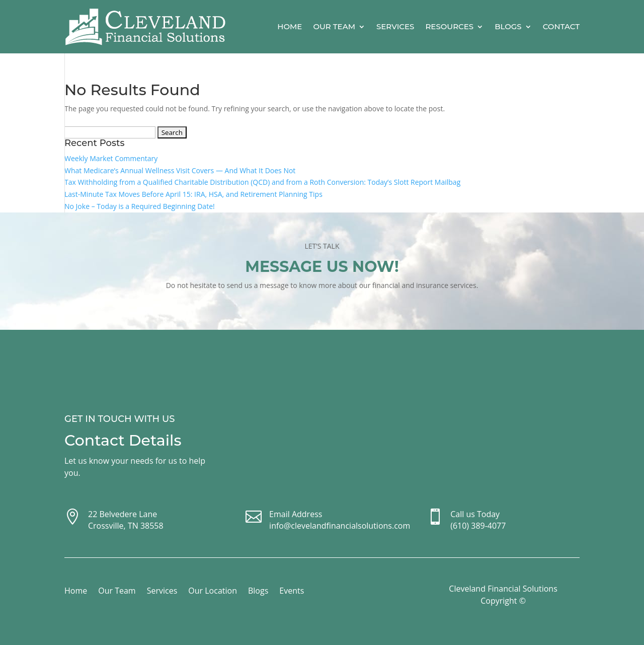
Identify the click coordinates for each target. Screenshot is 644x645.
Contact (561, 26)
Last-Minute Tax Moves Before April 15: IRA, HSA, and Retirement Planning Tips (193, 194)
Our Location (213, 592)
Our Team (334, 26)
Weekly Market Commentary (111, 158)
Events (292, 592)
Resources (449, 26)
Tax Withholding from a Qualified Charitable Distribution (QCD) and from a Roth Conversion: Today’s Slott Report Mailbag (262, 182)
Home (290, 26)
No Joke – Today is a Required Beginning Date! (140, 206)
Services (395, 26)
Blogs (508, 26)
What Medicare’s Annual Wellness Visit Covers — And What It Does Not (180, 170)
